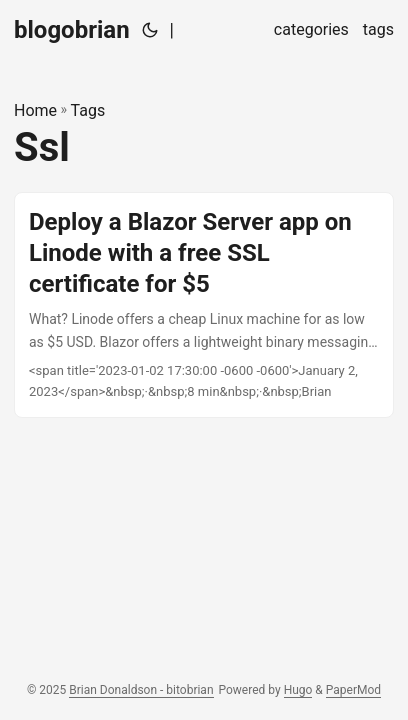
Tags (88, 110)
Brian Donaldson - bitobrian (141, 690)
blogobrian (72, 30)
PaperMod (353, 690)
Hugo (298, 690)
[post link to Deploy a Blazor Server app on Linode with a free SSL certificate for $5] (204, 305)
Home (35, 110)
